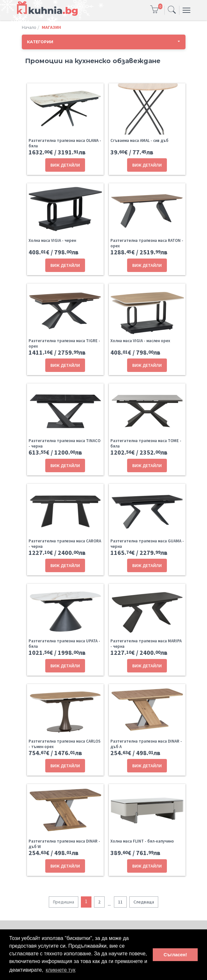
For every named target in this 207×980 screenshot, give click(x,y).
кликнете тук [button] (60, 970)
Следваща (144, 902)
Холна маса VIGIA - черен (52, 240)
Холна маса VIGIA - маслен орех (140, 341)
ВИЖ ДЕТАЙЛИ (65, 165)
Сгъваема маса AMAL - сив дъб (139, 140)
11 (120, 902)
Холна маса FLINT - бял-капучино (142, 841)
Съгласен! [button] (175, 955)
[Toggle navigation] (172, 10)
